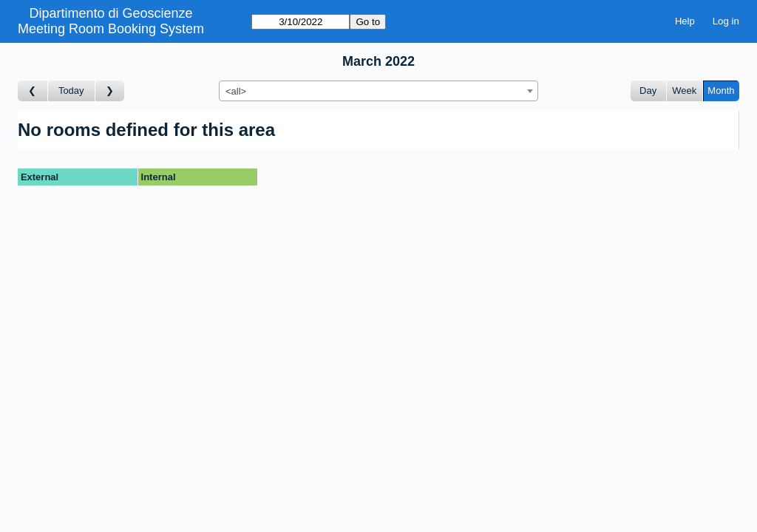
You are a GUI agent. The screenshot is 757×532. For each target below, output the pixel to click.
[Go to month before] (33, 91)
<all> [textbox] (236, 91)
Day (648, 91)
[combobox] (378, 91)
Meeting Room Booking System (111, 29)
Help (685, 21)
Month (721, 91)
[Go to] (301, 22)
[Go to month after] (110, 91)
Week (684, 91)
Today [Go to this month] (71, 91)
